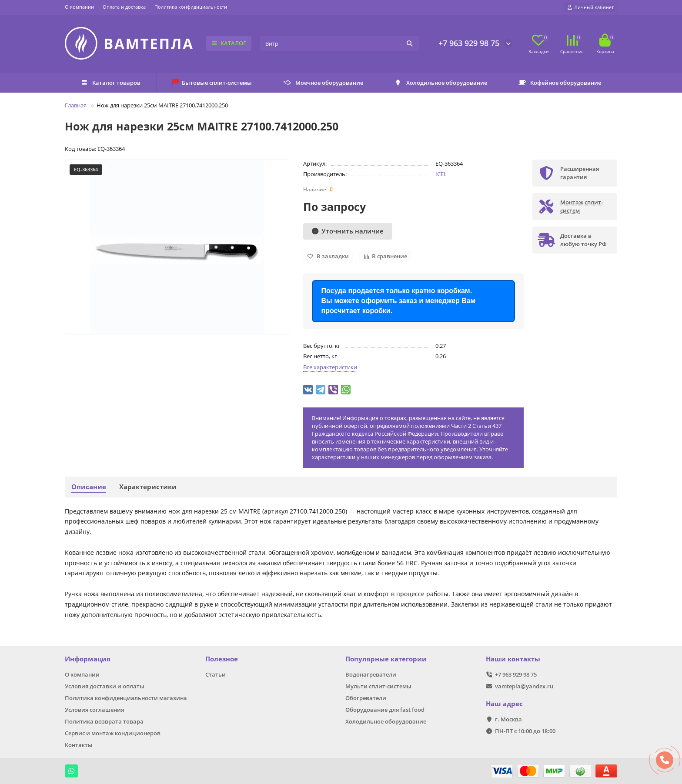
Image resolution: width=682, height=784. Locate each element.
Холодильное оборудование (441, 83)
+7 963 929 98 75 (469, 43)
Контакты (79, 745)
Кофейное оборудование (560, 83)
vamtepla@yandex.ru (524, 686)
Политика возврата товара (104, 721)
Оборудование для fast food (385, 710)
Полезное (222, 659)
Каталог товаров (110, 83)
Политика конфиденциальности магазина (126, 698)
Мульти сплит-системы (378, 686)
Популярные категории (386, 659)
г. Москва (508, 719)
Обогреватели (366, 698)
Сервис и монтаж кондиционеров (113, 733)
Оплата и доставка (124, 7)
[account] (591, 7)
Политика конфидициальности (191, 7)
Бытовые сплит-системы (212, 83)
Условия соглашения (94, 710)
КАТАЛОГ (229, 43)
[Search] (339, 43)
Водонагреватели (371, 674)
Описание (89, 487)
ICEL (441, 174)
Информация (88, 659)
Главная (76, 105)
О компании (79, 7)
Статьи (216, 674)
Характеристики (148, 487)
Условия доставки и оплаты (105, 686)
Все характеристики (330, 367)
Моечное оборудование (323, 83)
